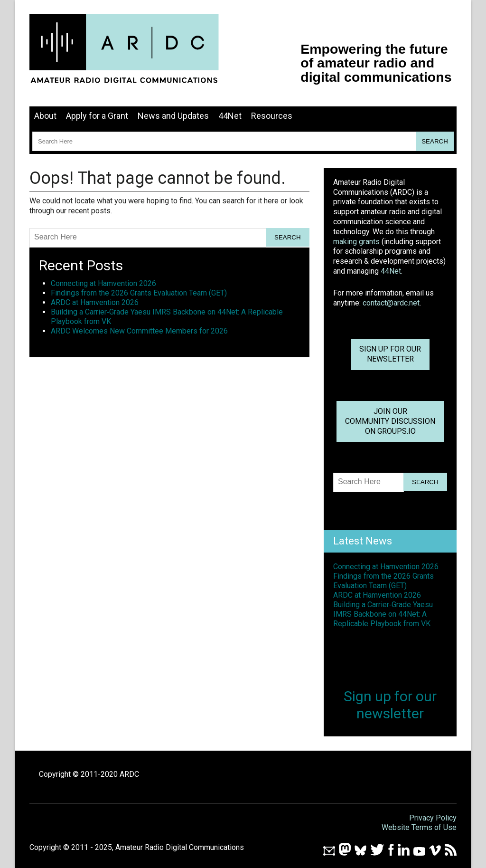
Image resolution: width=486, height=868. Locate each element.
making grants (356, 242)
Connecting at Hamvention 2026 (103, 283)
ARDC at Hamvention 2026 (95, 302)
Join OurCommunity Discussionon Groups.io (390, 421)
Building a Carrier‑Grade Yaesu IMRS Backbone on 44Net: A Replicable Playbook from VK (383, 614)
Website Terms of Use (419, 827)
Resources (272, 116)
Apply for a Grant (97, 116)
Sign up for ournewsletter (390, 354)
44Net (230, 116)
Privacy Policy (433, 818)
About (45, 116)
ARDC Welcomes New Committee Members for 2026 (139, 331)
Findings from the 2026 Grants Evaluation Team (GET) (139, 293)
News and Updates (173, 116)
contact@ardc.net (391, 303)
